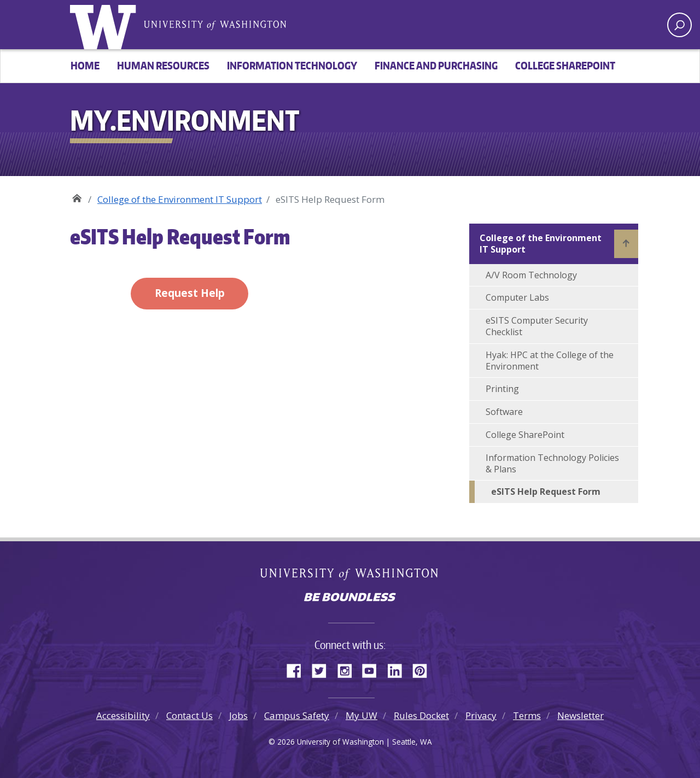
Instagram (348, 669)
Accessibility (123, 715)
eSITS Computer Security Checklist (537, 326)
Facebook (298, 669)
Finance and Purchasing (436, 65)
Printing (502, 389)
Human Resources (163, 65)
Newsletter (581, 715)
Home (85, 65)
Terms (527, 715)
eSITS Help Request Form (546, 492)
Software (504, 412)
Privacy (481, 715)
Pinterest (424, 669)
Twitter (323, 669)
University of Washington (106, 25)
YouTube (374, 669)
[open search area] (679, 25)
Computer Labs (517, 297)
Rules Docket (421, 715)
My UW (361, 715)
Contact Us (189, 715)
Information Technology (292, 65)
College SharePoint (565, 65)
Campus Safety (297, 715)
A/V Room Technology (531, 275)
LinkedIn (399, 669)
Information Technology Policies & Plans (552, 463)
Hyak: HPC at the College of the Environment (550, 361)
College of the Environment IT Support (180, 199)
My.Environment (77, 195)
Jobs (238, 715)
